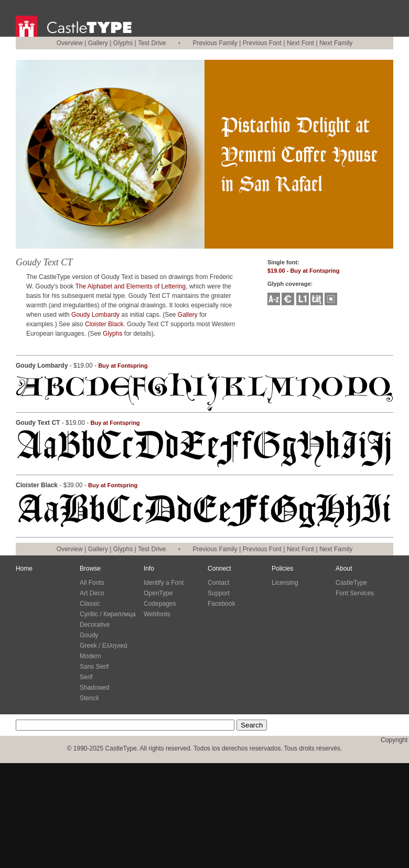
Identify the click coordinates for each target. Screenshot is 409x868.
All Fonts (92, 583)
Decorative (95, 625)
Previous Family (215, 43)
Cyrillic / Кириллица (108, 614)
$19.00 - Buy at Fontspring (304, 271)
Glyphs (123, 43)
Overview (70, 43)
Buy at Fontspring (123, 366)
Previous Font (262, 43)
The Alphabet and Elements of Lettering (130, 286)
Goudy (89, 635)
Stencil (89, 698)
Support (219, 593)
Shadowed (95, 688)
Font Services (355, 593)
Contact (218, 583)
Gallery (98, 43)
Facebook (222, 604)
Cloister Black (104, 324)
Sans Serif (94, 667)
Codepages (160, 604)
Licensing (285, 583)
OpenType (158, 593)
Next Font (300, 43)
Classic (90, 604)
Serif (86, 677)
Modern (90, 656)
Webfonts (157, 614)
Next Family (336, 43)
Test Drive (152, 43)
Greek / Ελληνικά (104, 646)
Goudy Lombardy (95, 315)
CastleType (351, 583)
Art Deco (92, 593)
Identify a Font (164, 583)
